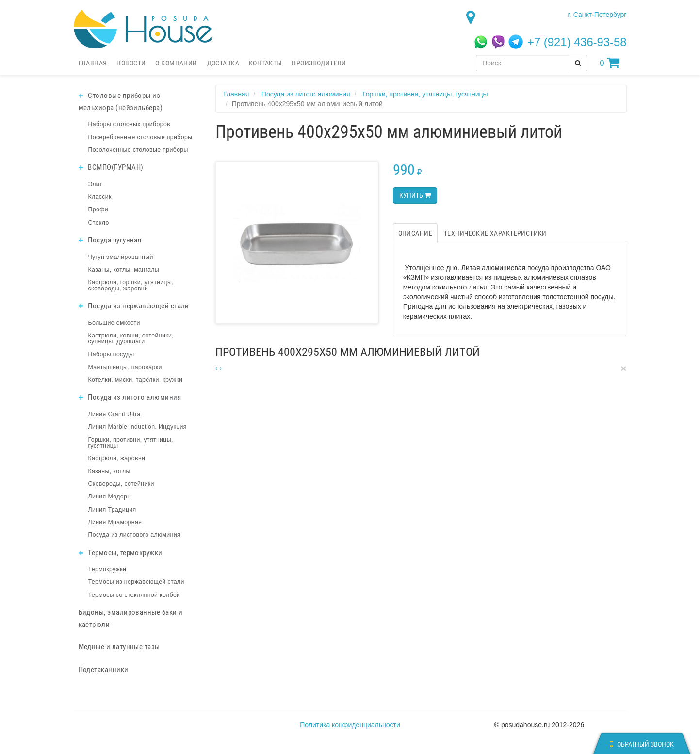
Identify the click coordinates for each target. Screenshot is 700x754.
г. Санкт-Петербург (597, 15)
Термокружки (107, 569)
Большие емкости (114, 323)
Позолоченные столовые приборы (138, 150)
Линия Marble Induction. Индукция (138, 427)
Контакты (265, 63)
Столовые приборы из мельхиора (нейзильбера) (121, 102)
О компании (176, 63)
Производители (319, 63)
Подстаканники (104, 670)
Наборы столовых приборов (130, 124)
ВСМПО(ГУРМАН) (111, 167)
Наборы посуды (111, 354)
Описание (415, 233)
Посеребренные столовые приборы (140, 137)
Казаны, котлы (109, 471)
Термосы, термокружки (121, 553)
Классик (100, 197)
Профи (98, 209)
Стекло (99, 223)
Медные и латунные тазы (119, 647)
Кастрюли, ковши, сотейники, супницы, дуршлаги (131, 338)
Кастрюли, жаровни (117, 458)
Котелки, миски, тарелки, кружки (136, 380)
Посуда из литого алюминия (130, 397)
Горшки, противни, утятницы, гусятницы (131, 443)
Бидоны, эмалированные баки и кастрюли (131, 618)
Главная (93, 63)
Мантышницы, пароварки (125, 367)
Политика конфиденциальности (350, 725)
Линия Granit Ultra (114, 414)
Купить (415, 195)
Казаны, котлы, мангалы (124, 270)
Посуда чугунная (110, 240)
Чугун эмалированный (121, 257)
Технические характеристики (495, 233)
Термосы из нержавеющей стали (136, 582)
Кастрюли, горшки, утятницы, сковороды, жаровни (131, 285)
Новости (131, 63)
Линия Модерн (110, 497)
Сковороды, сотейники (121, 484)
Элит (96, 184)
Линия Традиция (112, 510)
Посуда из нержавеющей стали (134, 306)
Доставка (223, 63)
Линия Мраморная (115, 522)
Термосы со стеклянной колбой (134, 595)
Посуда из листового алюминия (134, 535)
